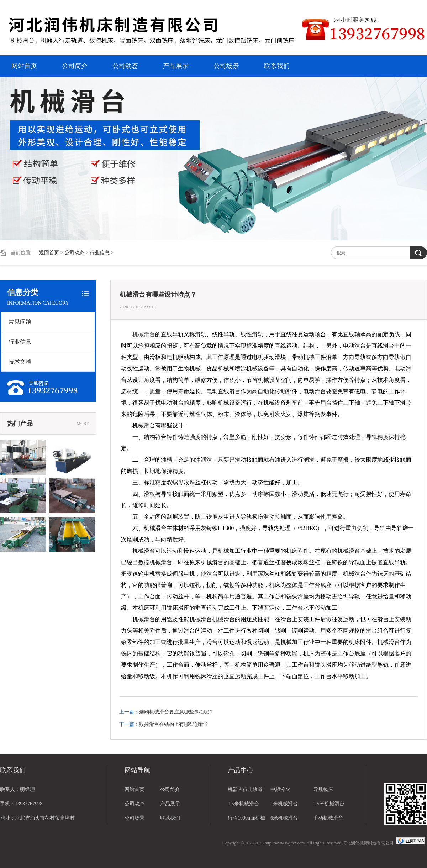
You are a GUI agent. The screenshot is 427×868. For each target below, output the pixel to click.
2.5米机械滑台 (329, 804)
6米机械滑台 (284, 818)
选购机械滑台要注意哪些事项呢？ (176, 712)
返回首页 (49, 253)
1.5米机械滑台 (243, 804)
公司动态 (125, 66)
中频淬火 (280, 789)
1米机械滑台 (284, 804)
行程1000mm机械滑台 (247, 820)
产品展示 (176, 66)
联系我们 (277, 66)
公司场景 (226, 66)
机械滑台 (144, 334)
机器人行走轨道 (245, 789)
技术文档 (20, 362)
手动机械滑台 (328, 818)
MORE (83, 423)
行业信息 (100, 253)
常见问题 (20, 322)
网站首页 (24, 66)
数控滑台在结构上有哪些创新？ (174, 724)
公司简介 (75, 66)
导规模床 (323, 789)
